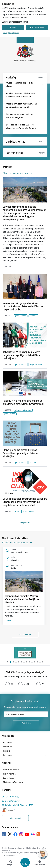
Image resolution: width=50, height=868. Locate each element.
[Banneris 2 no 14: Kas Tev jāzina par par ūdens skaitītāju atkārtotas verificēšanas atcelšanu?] (25, 653)
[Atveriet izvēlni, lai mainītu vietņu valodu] (11, 863)
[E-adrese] (7, 810)
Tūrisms (33, 463)
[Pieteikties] (26, 723)
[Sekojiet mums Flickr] (33, 834)
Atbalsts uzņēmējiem (23, 410)
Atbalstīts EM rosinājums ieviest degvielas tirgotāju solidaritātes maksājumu (21, 355)
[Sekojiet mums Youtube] (27, 834)
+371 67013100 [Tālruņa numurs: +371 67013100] (12, 797)
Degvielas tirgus (36, 365)
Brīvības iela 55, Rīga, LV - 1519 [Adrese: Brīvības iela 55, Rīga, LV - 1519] (19, 805)
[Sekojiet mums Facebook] (15, 834)
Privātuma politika (11, 770)
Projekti (7, 751)
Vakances (7, 743)
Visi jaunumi (25, 523)
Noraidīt (13, 27)
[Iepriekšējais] (4, 652)
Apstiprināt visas (37, 27)
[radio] (9, 684)
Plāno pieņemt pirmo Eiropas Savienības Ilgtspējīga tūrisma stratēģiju (20, 453)
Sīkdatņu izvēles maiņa (13, 782)
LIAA (17, 511)
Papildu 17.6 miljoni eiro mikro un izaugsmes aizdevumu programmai (23, 402)
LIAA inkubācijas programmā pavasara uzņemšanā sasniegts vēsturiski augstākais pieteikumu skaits (25, 502)
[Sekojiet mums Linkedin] (4, 834)
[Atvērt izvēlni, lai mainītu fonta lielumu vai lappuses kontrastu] (39, 863)
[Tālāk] (46, 652)
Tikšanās (33, 316)
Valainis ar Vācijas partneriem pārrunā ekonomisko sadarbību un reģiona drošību (23, 306)
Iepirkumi (7, 747)
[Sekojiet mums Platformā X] (10, 834)
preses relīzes (21, 316)
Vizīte (9, 621)
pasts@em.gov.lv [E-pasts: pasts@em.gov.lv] (13, 801)
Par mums (8, 755)
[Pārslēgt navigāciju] (25, 862)
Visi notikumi (25, 635)
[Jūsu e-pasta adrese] (26, 714)
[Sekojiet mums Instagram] (21, 834)
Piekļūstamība (9, 774)
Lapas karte (8, 778)
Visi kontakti (15, 818)
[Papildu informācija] (15, 810)
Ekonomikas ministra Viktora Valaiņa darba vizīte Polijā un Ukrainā (22, 599)
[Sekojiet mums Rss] (38, 834)
